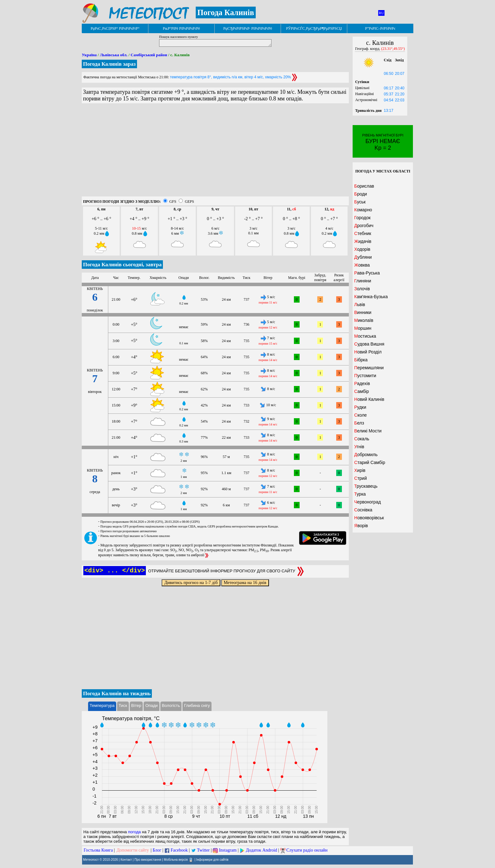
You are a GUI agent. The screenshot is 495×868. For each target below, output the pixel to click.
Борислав (364, 186)
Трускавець (366, 486)
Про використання (148, 860)
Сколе (361, 415)
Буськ (360, 202)
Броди (361, 194)
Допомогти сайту (133, 850)
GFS (173, 202)
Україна (89, 55)
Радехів (362, 383)
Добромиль (366, 455)
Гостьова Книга (98, 850)
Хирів (360, 470)
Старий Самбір (370, 462)
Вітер (136, 705)
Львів (360, 304)
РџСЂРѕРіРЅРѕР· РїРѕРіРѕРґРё (247, 28)
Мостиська (365, 336)
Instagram (228, 850)
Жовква (362, 265)
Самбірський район (149, 55)
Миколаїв (364, 320)
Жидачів (363, 241)
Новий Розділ (368, 352)
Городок (362, 218)
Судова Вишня (369, 344)
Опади (151, 705)
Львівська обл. (113, 55)
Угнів (359, 447)
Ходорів (362, 249)
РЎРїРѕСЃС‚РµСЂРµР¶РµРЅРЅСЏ (314, 28)
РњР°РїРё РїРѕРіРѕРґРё (181, 28)
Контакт (126, 860)
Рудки (360, 407)
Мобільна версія (176, 860)
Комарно (363, 210)
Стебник (363, 233)
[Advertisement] (215, 152)
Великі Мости (368, 431)
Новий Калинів (369, 399)
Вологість (171, 705)
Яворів (361, 526)
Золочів (362, 289)
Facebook (179, 850)
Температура (102, 705)
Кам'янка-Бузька (371, 297)
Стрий (361, 478)
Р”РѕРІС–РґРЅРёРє (380, 28)
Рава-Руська (367, 273)
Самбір (361, 391)
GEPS (189, 202)
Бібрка (361, 360)
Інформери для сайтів (212, 860)
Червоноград (367, 502)
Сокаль (362, 439)
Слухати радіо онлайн (307, 850)
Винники (363, 312)
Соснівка (363, 510)
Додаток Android (262, 850)
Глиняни (363, 281)
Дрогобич (364, 226)
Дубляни (363, 257)
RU (382, 13)
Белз (359, 423)
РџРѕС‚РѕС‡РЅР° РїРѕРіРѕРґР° (115, 28)
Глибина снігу (197, 705)
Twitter (203, 850)
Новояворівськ (369, 518)
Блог (157, 850)
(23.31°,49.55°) (393, 49)
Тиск (123, 705)
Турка (360, 494)
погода (134, 832)
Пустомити (365, 376)
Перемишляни (369, 368)
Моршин (363, 328)
